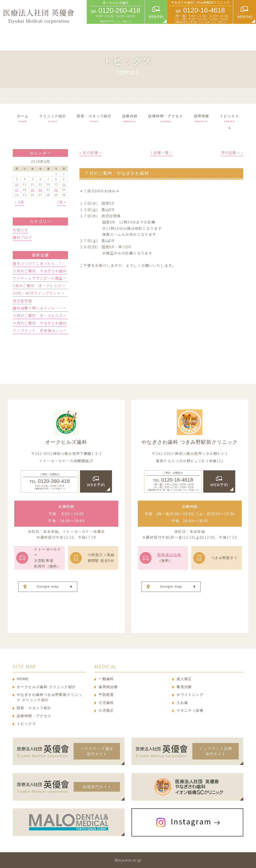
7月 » (62, 202)
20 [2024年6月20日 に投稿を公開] (40, 189)
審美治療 (184, 687)
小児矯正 (106, 710)
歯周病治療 (108, 687)
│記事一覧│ (161, 153)
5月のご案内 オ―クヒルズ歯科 (41, 286)
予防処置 (106, 695)
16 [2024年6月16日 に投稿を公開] (64, 184)
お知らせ (20, 230)
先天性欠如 (22, 301)
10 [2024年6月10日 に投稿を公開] (17, 184)
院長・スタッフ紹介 (34, 708)
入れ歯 (182, 703)
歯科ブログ (22, 237)
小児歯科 (106, 703)
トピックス (26, 724)
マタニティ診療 (190, 710)
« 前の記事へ (91, 153)
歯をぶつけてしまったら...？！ (39, 263)
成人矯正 (184, 679)
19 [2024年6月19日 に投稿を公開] (33, 189)
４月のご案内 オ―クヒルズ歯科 (42, 315)
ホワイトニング (190, 695)
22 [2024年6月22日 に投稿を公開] (56, 189)
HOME (23, 679)
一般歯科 (106, 679)
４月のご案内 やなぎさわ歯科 (40, 323)
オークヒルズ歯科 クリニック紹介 (46, 687)
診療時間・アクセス (34, 716)
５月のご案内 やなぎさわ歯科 (40, 271)
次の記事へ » (232, 153)
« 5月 (19, 202)
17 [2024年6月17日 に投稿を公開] (17, 189)
